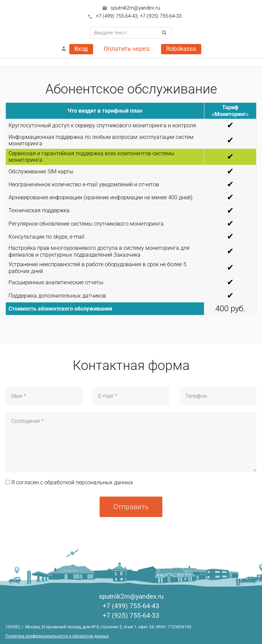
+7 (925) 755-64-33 (161, 16)
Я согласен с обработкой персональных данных (69, 482)
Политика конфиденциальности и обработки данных (57, 636)
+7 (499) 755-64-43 (117, 16)
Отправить (131, 507)
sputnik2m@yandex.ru (135, 8)
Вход (81, 49)
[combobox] (131, 33)
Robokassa (181, 49)
